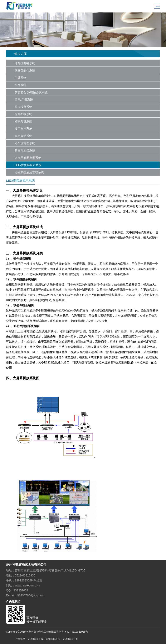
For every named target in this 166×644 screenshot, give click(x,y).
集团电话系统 (23, 136)
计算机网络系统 (25, 63)
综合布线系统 (23, 114)
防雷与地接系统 (25, 150)
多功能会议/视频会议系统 (31, 92)
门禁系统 (20, 78)
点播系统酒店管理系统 (29, 172)
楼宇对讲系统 (23, 121)
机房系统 (20, 85)
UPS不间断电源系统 (28, 158)
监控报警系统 (23, 107)
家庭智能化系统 (25, 70)
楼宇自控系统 (23, 129)
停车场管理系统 (25, 143)
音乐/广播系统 (24, 100)
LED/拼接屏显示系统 (28, 165)
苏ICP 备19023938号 (76, 632)
